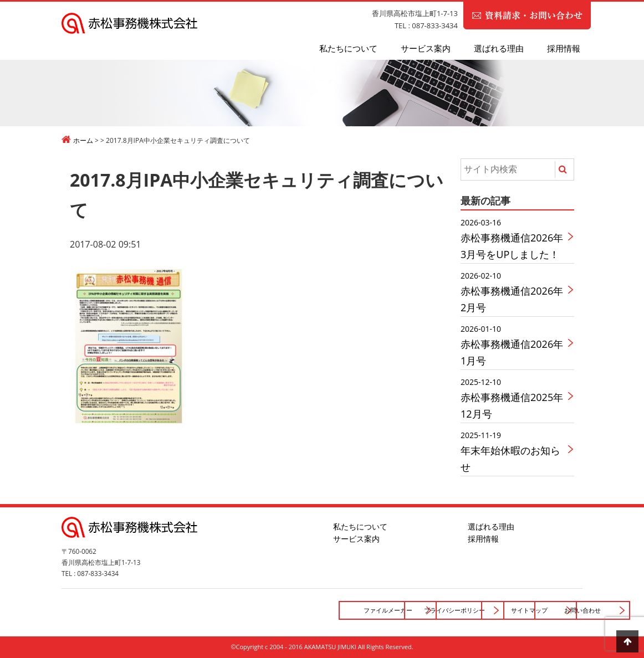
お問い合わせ (526, 610)
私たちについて (348, 48)
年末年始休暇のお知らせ (514, 451)
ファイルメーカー (179, 610)
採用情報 (564, 48)
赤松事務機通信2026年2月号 (514, 292)
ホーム (83, 140)
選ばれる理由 (499, 48)
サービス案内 (426, 48)
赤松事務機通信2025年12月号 (514, 398)
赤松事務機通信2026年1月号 (514, 345)
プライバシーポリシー (294, 610)
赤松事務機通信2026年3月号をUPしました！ (514, 238)
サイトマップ (410, 610)
